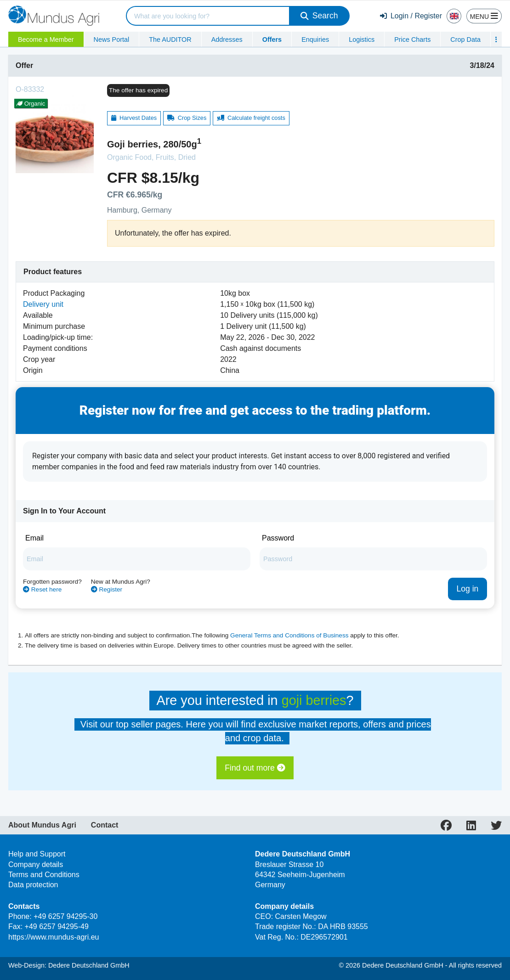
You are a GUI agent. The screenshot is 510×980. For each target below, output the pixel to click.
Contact (105, 825)
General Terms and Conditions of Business (289, 635)
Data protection (33, 885)
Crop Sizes (187, 118)
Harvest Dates (134, 118)
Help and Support (37, 854)
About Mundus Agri (42, 825)
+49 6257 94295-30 (65, 916)
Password (278, 538)
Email (34, 538)
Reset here (42, 589)
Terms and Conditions (44, 875)
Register (107, 589)
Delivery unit (43, 304)
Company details (36, 865)
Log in (467, 589)
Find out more (255, 768)
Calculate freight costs (251, 118)
